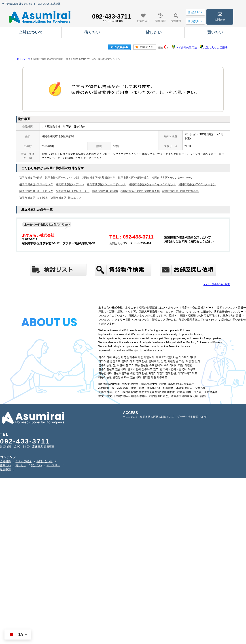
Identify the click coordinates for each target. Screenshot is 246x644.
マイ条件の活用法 (186, 48)
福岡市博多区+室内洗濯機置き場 (140, 191)
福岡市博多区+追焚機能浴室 (98, 178)
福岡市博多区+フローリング (36, 184)
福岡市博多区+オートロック (36, 191)
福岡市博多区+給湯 (31, 178)
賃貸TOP (195, 21)
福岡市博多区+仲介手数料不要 (181, 191)
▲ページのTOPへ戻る (217, 284)
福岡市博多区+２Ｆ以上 (33, 198)
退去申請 (5, 469)
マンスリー (53, 465)
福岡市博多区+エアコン (70, 184)
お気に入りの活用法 (215, 48)
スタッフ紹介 (23, 461)
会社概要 (5, 461)
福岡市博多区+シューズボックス (106, 184)
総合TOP (195, 12)
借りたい (5, 465)
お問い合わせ (45, 461)
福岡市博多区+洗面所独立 (133, 178)
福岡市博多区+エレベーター (73, 191)
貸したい (21, 465)
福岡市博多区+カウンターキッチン (173, 178)
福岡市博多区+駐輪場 (105, 191)
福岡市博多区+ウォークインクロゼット (152, 184)
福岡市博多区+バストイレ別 (62, 178)
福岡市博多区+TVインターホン (197, 184)
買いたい (36, 465)
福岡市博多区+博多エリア (66, 198)
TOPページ (23, 59)
